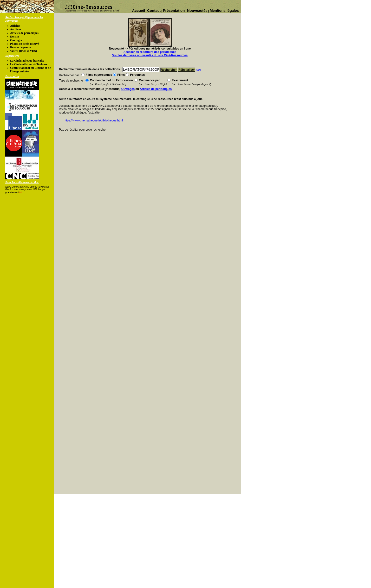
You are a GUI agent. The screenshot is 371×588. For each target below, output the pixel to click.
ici (21, 192)
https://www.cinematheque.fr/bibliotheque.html (93, 120)
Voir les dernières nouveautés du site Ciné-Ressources (150, 55)
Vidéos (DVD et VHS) (23, 51)
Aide (199, 70)
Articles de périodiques (24, 33)
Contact (154, 10)
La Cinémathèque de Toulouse (29, 64)
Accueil (139, 10)
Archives (16, 29)
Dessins (15, 37)
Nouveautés (197, 10)
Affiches (15, 26)
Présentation (174, 10)
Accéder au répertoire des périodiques (150, 52)
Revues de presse (20, 47)
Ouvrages (16, 40)
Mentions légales (224, 10)
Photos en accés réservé (25, 44)
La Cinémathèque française (27, 61)
